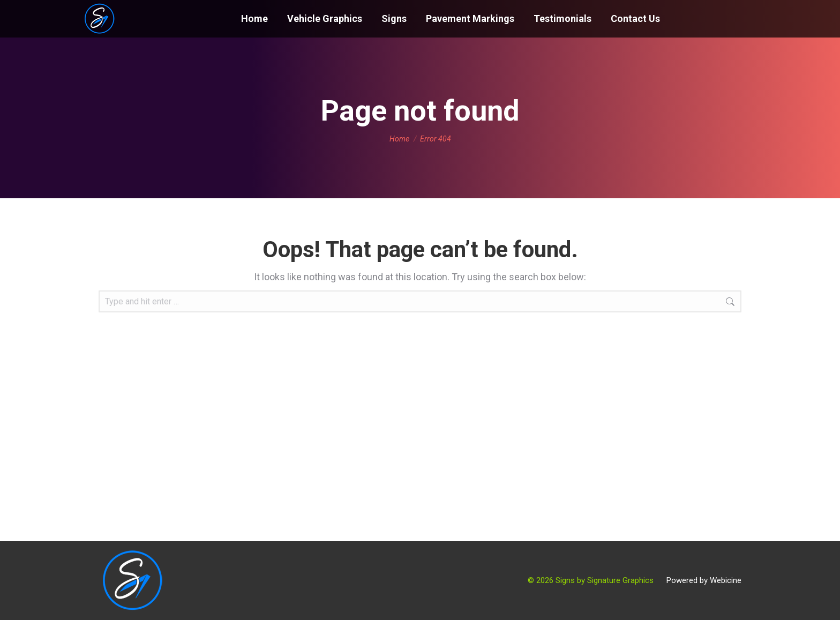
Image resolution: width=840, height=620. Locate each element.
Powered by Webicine (704, 580)
